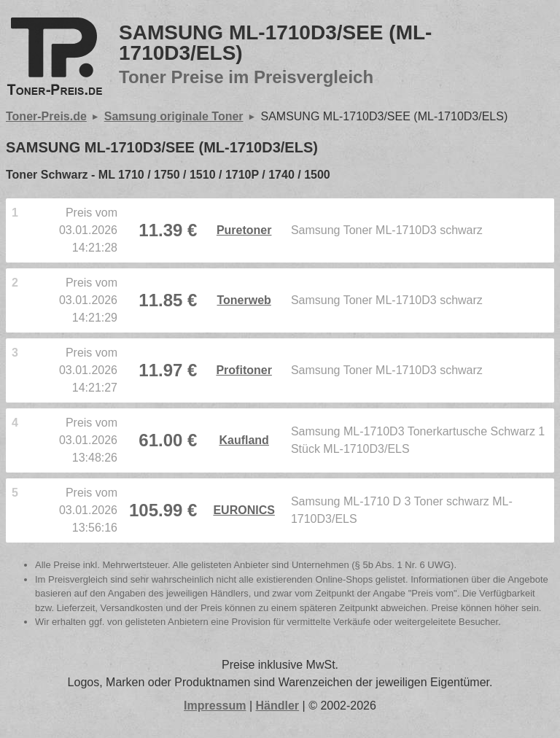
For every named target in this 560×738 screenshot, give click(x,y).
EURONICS (244, 510)
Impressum (215, 706)
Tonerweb (244, 300)
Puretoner (244, 230)
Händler (278, 706)
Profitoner (244, 370)
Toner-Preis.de (46, 116)
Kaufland (244, 440)
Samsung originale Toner (174, 116)
